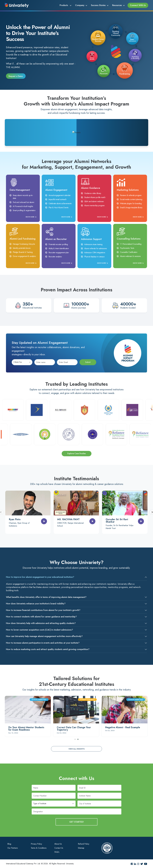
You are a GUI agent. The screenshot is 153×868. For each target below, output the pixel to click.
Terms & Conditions (39, 848)
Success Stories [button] (98, 5)
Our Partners (13, 848)
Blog (9, 844)
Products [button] (64, 5)
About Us (58, 844)
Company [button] (80, 5)
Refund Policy (84, 844)
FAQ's (57, 852)
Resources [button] (117, 5)
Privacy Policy (36, 844)
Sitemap (81, 848)
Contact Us (59, 848)
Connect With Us (138, 5)
